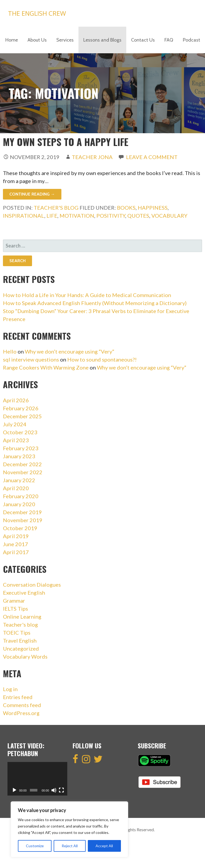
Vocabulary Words (25, 656)
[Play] (14, 790)
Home (12, 40)
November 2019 (23, 520)
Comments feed (22, 705)
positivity (111, 216)
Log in (10, 689)
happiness (153, 208)
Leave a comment (152, 157)
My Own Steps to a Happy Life (66, 142)
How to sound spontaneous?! (102, 359)
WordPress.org (21, 713)
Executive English (24, 593)
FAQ (169, 40)
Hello (10, 351)
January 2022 (19, 480)
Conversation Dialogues (32, 585)
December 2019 (22, 512)
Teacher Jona (92, 157)
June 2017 (15, 544)
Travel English (20, 640)
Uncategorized (21, 648)
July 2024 (15, 424)
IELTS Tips (15, 609)
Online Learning (22, 616)
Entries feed (18, 697)
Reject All (70, 846)
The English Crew (37, 13)
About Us (37, 40)
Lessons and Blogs (102, 40)
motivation (77, 216)
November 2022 (23, 472)
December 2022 (22, 464)
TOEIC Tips (17, 632)
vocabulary (169, 216)
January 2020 (19, 504)
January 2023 (19, 456)
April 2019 (16, 536)
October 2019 (20, 528)
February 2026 (21, 408)
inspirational (24, 216)
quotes (138, 216)
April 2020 (16, 488)
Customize (35, 846)
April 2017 (16, 552)
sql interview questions (31, 359)
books (126, 208)
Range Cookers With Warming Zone (46, 367)
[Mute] (54, 790)
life (52, 216)
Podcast (192, 40)
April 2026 (16, 400)
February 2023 (21, 448)
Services (65, 40)
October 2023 (20, 432)
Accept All (104, 846)
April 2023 (16, 440)
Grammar (14, 601)
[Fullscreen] (61, 790)
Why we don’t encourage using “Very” (70, 351)
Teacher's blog (56, 208)
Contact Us (143, 40)
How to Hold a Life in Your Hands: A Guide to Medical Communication (87, 295)
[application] (37, 779)
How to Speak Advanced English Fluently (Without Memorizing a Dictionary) (95, 303)
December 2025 (22, 416)
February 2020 (21, 496)
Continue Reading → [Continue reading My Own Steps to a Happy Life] (32, 194)
